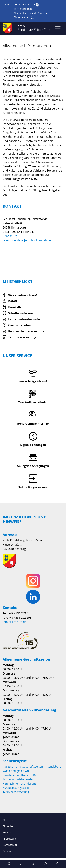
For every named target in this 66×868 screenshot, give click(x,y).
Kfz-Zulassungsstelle (16, 788)
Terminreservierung (16, 792)
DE (6, 4)
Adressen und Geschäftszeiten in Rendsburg (32, 767)
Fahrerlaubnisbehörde (18, 779)
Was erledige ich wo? (16, 771)
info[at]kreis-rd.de (15, 622)
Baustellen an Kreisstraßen (21, 775)
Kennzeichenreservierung (20, 784)
